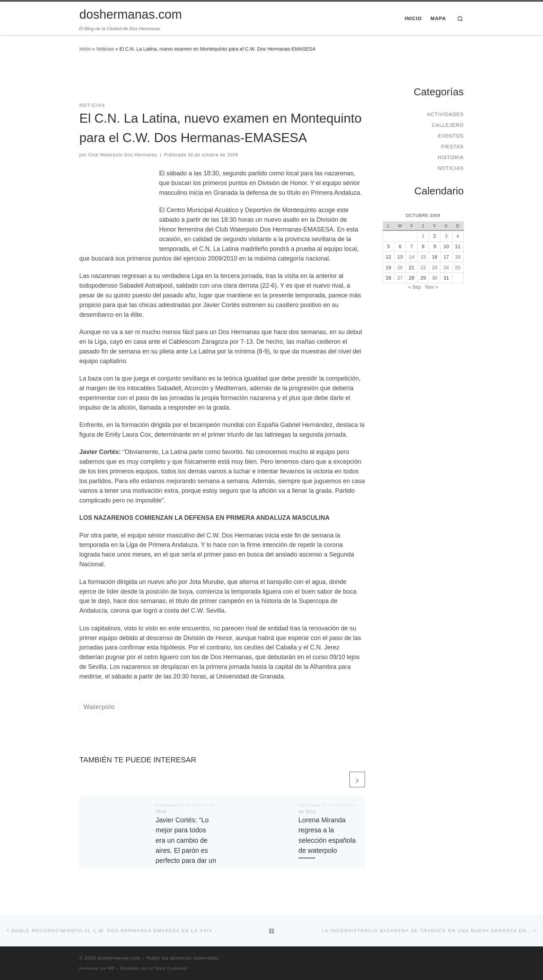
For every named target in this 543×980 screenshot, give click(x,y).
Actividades (445, 114)
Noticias (105, 49)
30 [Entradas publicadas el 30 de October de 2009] (435, 278)
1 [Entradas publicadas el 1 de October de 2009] (423, 236)
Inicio (85, 49)
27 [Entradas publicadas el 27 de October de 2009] (400, 278)
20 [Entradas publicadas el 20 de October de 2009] (400, 268)
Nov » (432, 287)
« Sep (415, 287)
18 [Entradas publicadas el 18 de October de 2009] (458, 257)
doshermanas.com (119, 958)
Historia (451, 157)
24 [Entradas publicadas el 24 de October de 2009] (446, 268)
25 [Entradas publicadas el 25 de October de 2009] (458, 268)
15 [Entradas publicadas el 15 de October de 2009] (423, 257)
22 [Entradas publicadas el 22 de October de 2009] (423, 268)
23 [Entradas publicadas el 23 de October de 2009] (435, 268)
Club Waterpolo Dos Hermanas (123, 155)
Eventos (451, 136)
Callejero (448, 125)
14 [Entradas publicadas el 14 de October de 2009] (412, 257)
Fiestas (452, 147)
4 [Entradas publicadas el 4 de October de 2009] (458, 236)
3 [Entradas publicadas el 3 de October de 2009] (446, 236)
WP (112, 968)
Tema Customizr (171, 968)
